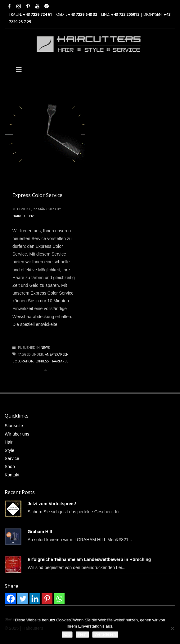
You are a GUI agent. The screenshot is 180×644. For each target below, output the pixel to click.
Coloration (23, 361)
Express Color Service (37, 195)
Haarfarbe (59, 361)
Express (42, 361)
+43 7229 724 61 (38, 14)
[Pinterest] (47, 599)
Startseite (14, 426)
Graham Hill (40, 532)
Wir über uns (17, 434)
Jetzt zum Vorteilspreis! (52, 504)
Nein (82, 634)
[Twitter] (23, 599)
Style (9, 450)
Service (12, 458)
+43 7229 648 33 (83, 14)
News (45, 348)
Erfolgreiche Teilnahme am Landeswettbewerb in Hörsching (89, 559)
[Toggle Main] (47, 70)
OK (67, 634)
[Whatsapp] (59, 599)
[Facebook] (11, 599)
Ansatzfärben (57, 354)
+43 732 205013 (125, 14)
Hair (9, 442)
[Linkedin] (35, 599)
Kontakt (12, 475)
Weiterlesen (105, 634)
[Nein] (172, 628)
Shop (10, 467)
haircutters (24, 216)
